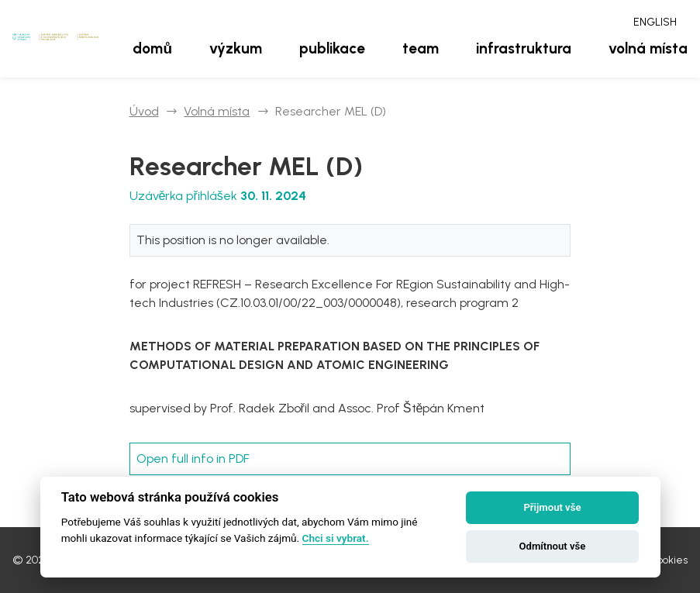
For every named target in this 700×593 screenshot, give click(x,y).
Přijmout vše (552, 507)
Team (421, 48)
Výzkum (236, 48)
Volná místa (648, 48)
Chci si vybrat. (336, 538)
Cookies (669, 560)
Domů (152, 48)
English (655, 22)
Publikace (332, 48)
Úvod (144, 111)
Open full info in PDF (193, 459)
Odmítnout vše (553, 546)
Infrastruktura (524, 48)
